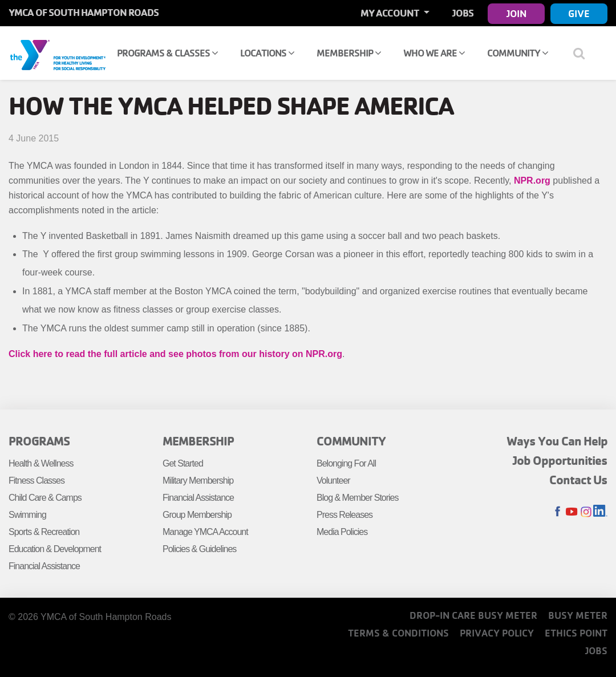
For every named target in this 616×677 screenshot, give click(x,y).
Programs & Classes (167, 53)
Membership (349, 53)
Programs (39, 441)
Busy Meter (578, 615)
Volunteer (333, 481)
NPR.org (532, 181)
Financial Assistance (44, 566)
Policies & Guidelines (199, 549)
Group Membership (197, 515)
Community (518, 53)
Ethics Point (576, 633)
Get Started (183, 463)
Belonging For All (346, 463)
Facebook (558, 512)
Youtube (572, 512)
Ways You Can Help (557, 441)
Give (579, 13)
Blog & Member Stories (358, 498)
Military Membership (198, 481)
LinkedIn (600, 512)
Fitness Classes (37, 481)
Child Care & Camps (45, 498)
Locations (267, 53)
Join (516, 13)
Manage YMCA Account (205, 532)
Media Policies (342, 532)
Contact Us (578, 480)
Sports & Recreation (44, 532)
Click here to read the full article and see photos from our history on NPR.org (175, 354)
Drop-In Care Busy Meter (473, 615)
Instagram (586, 512)
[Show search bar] (583, 53)
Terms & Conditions (398, 633)
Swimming (27, 515)
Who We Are (434, 53)
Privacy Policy (497, 633)
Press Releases (345, 515)
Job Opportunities (560, 460)
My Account (391, 13)
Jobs (463, 13)
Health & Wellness (41, 463)
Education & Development (55, 549)
